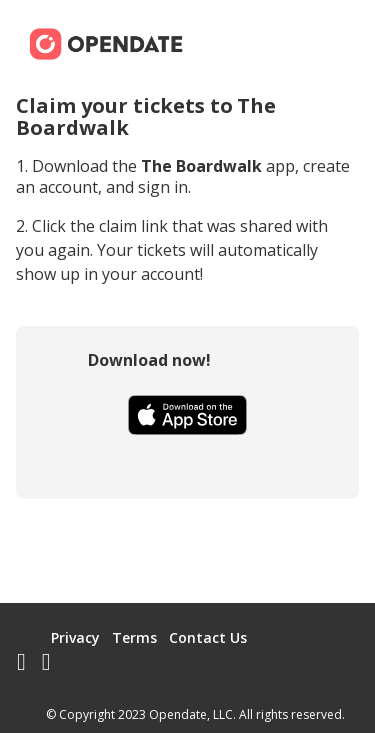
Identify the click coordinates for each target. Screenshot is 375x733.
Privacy (75, 637)
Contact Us (208, 637)
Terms (134, 637)
